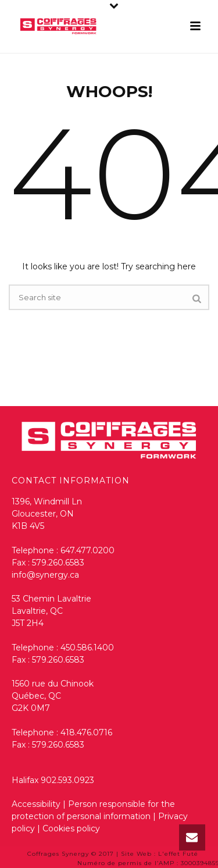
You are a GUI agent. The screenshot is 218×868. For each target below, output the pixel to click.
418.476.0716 (86, 732)
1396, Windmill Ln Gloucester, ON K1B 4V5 (47, 514)
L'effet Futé (178, 854)
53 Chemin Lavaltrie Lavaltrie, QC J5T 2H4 (51, 611)
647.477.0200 (87, 550)
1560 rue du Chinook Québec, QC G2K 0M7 (53, 696)
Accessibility (36, 804)
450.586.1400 (87, 648)
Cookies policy (71, 828)
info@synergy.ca (45, 575)
